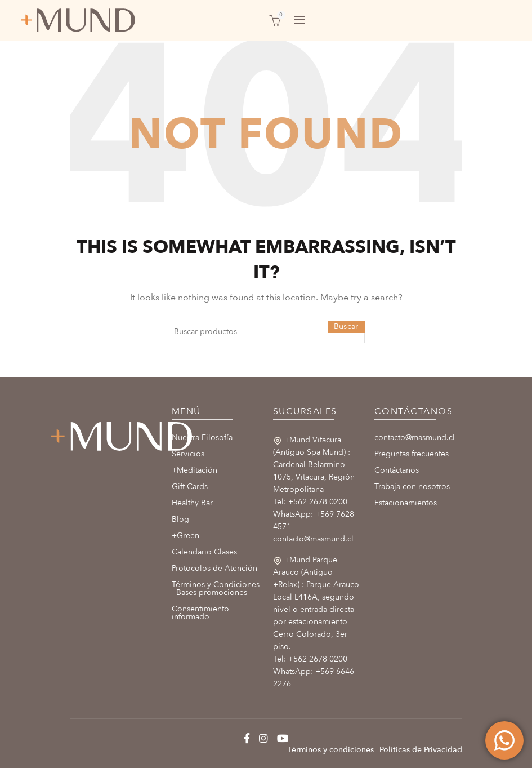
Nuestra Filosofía (202, 438)
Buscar (346, 327)
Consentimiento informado (200, 613)
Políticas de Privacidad (421, 750)
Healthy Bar (192, 503)
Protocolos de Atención (214, 568)
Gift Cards (190, 487)
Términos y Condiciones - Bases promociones (216, 589)
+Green (185, 536)
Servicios (188, 454)
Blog (180, 519)
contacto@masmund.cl (313, 539)
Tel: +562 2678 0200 (310, 502)
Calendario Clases (204, 552)
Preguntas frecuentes (412, 454)
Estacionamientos (406, 503)
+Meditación (195, 470)
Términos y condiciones (331, 750)
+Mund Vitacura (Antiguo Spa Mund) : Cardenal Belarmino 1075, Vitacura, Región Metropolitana (314, 465)
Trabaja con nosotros (412, 487)
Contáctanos (397, 470)
